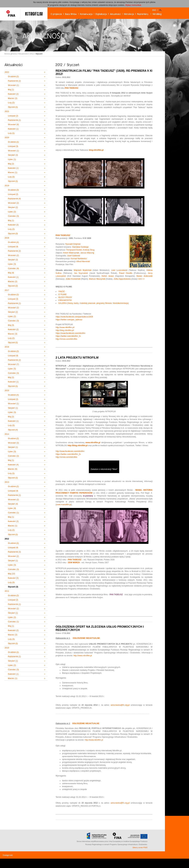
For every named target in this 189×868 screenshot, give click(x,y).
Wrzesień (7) (13, 364)
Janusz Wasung (87, 253)
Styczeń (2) (13, 286)
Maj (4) (11, 273)
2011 (7, 591)
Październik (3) (14, 552)
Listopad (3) (13, 146)
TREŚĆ (62, 292)
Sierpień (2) (13, 207)
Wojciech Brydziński (83, 270)
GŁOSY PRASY (65, 297)
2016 (7, 347)
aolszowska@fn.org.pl (120, 705)
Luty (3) (11, 177)
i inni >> (141, 279)
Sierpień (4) (13, 504)
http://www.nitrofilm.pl (83, 656)
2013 (7, 482)
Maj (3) (11, 325)
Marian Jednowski (144, 276)
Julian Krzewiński (73, 279)
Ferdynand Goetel (74, 250)
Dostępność (8, 855)
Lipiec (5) (12, 369)
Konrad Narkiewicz (79, 259)
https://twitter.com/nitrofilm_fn (68, 336)
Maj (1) (11, 90)
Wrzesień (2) (13, 203)
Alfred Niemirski (83, 261)
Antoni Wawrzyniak (71, 253)
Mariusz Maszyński (97, 279)
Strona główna (10, 54)
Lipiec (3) (12, 264)
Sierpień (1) (13, 408)
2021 (7, 111)
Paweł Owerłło (126, 273)
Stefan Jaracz (108, 276)
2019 (7, 186)
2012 (32, 54)
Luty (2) (11, 103)
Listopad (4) (13, 247)
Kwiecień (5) (13, 578)
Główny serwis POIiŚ (140, 848)
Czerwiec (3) (13, 216)
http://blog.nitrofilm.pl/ (65, 330)
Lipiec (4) (12, 508)
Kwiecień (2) (13, 94)
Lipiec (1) (12, 159)
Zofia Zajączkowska (122, 279)
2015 (7, 391)
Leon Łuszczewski (119, 270)
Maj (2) (11, 164)
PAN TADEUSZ (63, 235)
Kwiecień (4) (13, 465)
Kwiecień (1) (13, 129)
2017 (7, 290)
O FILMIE (62, 294)
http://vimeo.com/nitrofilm (66, 339)
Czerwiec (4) (13, 268)
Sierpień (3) (13, 155)
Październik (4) (14, 199)
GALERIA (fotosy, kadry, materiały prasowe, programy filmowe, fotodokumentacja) (94, 303)
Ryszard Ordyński (73, 244)
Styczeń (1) (13, 107)
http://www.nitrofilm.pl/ (65, 327)
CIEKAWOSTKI (65, 300)
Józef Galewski (74, 256)
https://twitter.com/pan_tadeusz (69, 320)
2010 (7, 648)
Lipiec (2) (12, 212)
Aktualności (23, 54)
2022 (7, 72)
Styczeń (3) (13, 234)
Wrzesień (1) (13, 85)
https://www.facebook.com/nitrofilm (71, 333)
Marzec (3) (13, 334)
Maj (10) (11, 574)
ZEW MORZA (74, 563)
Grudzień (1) (13, 142)
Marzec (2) (13, 98)
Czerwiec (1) (13, 513)
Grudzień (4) (13, 242)
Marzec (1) (13, 173)
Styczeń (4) (13, 430)
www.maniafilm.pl (64, 505)
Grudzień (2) (13, 77)
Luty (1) (11, 133)
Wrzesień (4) (13, 125)
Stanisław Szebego (80, 247)
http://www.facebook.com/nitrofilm (70, 451)
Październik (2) (14, 81)
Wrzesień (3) (13, 443)
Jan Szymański (81, 273)
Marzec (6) (13, 469)
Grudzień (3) (13, 190)
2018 (7, 238)
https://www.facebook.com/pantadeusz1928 (74, 317)
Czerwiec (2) (13, 456)
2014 (7, 434)
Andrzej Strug (89, 250)
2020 (7, 138)
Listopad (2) (13, 116)
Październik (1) (14, 120)
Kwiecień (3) (13, 225)
